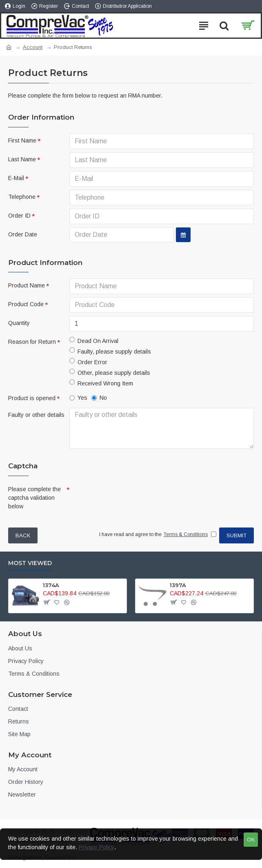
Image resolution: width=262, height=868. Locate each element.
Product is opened (32, 398)
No (99, 398)
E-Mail (16, 178)
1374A (51, 585)
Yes (78, 398)
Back (23, 535)
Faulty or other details (36, 415)
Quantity (19, 323)
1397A (178, 585)
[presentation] (127, 497)
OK (251, 840)
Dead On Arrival (94, 341)
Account (33, 47)
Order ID (19, 216)
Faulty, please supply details (110, 351)
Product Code (26, 304)
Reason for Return (32, 342)
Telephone (22, 197)
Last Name (22, 159)
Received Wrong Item (101, 383)
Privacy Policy (97, 847)
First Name (22, 140)
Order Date (23, 234)
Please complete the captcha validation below (34, 498)
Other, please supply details (110, 372)
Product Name (27, 285)
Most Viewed (30, 563)
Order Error (88, 362)
